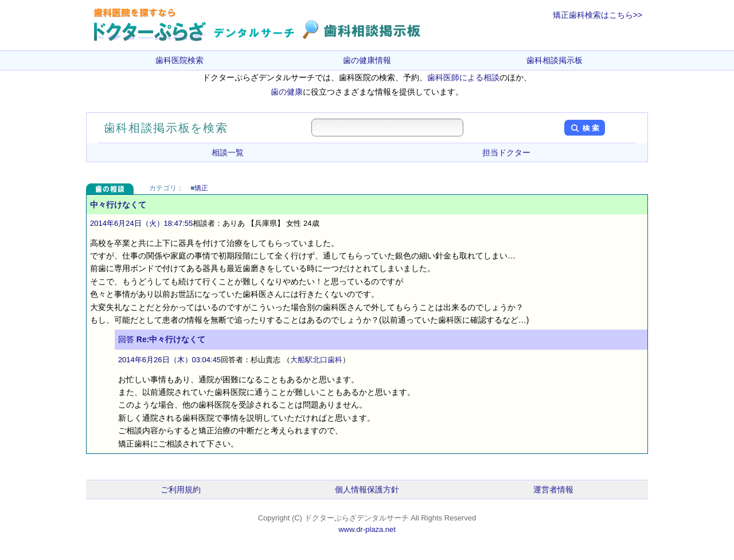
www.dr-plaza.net (367, 529)
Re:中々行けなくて (171, 339)
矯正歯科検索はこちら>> (598, 15)
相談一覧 (228, 152)
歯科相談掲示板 (555, 60)
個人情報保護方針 (367, 489)
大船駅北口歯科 (316, 360)
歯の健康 (287, 92)
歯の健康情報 (367, 60)
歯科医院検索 (179, 60)
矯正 (201, 188)
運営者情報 (553, 489)
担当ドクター (506, 152)
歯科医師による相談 (463, 77)
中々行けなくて (118, 205)
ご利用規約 (181, 489)
